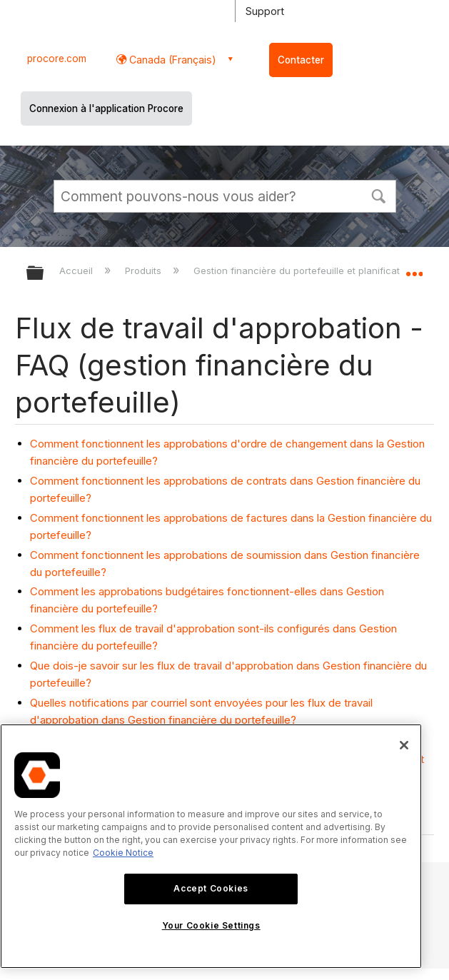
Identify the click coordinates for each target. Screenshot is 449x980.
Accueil (77, 271)
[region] (211, 846)
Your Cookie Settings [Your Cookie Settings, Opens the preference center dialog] (211, 925)
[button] (379, 195)
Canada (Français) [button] (171, 60)
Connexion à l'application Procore (106, 108)
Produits (145, 271)
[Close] (404, 745)
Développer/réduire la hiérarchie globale (44, 274)
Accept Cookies (211, 888)
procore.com (57, 59)
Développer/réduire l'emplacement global (414, 268)
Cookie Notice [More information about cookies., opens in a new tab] (123, 853)
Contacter (301, 60)
